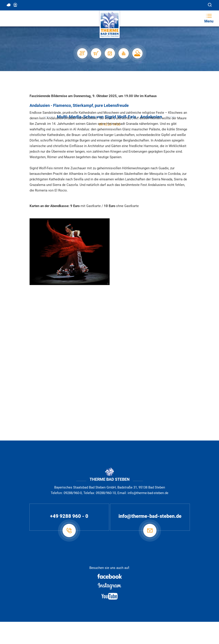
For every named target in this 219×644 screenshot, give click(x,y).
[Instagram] (109, 586)
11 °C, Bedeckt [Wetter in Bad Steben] (9, 5)
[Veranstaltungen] (110, 53)
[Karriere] (137, 53)
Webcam (16, 5)
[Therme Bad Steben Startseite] (110, 24)
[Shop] (96, 53)
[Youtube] (109, 596)
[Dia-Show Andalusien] (70, 252)
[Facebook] (109, 576)
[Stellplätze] (82, 53)
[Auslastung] (123, 53)
